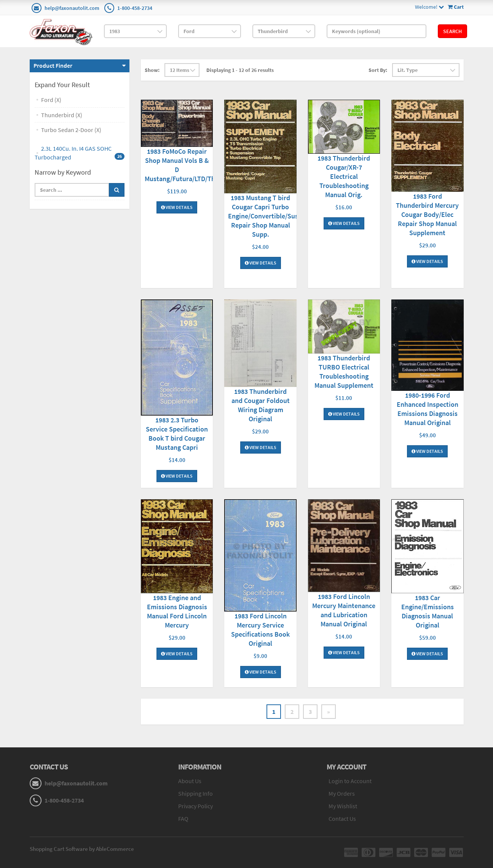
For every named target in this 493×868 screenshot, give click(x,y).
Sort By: (378, 70)
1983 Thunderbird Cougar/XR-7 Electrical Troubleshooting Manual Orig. (344, 176)
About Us (190, 781)
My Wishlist (343, 806)
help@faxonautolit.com (72, 8)
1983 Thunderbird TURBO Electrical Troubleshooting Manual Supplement (344, 372)
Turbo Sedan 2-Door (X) (71, 130)
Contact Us (342, 819)
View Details (177, 207)
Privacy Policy (195, 806)
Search (452, 31)
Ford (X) (51, 100)
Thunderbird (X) (62, 115)
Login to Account (350, 781)
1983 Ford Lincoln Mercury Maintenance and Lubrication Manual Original (344, 610)
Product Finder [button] (53, 65)
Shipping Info (195, 793)
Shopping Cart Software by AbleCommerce (82, 849)
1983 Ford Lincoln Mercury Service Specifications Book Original (260, 630)
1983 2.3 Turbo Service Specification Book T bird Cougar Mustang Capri (177, 434)
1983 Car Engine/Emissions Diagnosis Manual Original (428, 611)
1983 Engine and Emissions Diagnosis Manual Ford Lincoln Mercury (177, 611)
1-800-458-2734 (135, 8)
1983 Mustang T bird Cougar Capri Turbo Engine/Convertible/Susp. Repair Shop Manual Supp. (266, 216)
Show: (152, 70)
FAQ (183, 819)
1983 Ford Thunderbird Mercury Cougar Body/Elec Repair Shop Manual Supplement (427, 214)
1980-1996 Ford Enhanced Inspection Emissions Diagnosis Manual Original (428, 409)
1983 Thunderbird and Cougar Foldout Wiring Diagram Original (261, 405)
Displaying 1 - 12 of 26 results (240, 70)
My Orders (342, 793)
